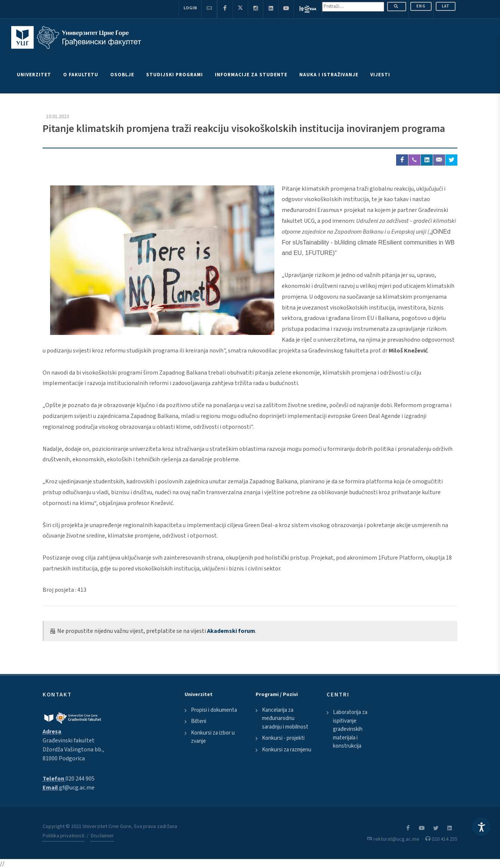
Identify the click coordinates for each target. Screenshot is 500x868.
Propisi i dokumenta (214, 710)
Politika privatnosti (64, 836)
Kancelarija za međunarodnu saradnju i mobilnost (285, 718)
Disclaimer (102, 836)
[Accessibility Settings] (481, 827)
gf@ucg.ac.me (77, 788)
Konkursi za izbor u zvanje (213, 737)
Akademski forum (231, 631)
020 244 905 (80, 779)
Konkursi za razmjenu (287, 750)
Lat (446, 6)
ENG (421, 6)
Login (190, 8)
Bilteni (199, 721)
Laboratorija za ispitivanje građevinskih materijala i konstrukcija (350, 729)
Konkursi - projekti (283, 738)
